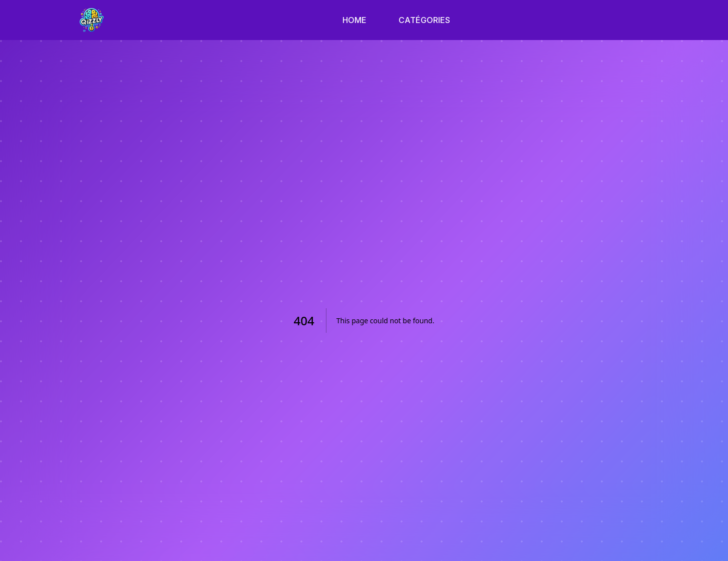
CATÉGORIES (424, 20)
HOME (354, 20)
